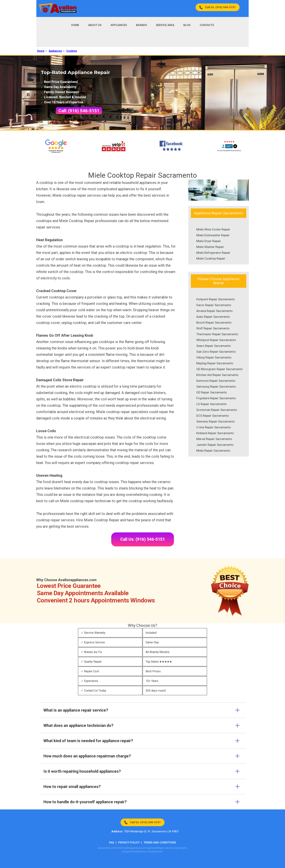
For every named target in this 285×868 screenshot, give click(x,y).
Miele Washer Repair (210, 247)
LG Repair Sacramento (211, 404)
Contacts (207, 25)
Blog (187, 25)
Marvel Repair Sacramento (214, 439)
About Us (95, 25)
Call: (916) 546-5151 (79, 111)
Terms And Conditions (160, 843)
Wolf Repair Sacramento (213, 328)
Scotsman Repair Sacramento (217, 410)
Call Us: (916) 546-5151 (220, 7)
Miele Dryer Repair (209, 241)
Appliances (119, 25)
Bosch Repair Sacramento (214, 322)
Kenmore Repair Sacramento (216, 381)
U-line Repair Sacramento (214, 427)
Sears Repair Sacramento (214, 346)
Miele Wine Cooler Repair (213, 229)
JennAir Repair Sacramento (215, 445)
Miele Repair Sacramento (213, 451)
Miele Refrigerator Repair (213, 253)
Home (75, 25)
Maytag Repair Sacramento (215, 363)
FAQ (112, 843)
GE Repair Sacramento (212, 392)
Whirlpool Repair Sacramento (216, 340)
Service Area (165, 25)
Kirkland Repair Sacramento (215, 433)
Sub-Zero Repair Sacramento (216, 352)
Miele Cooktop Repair (211, 258)
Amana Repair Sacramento (214, 311)
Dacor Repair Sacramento (214, 305)
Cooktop (72, 51)
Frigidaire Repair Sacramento (216, 398)
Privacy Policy (129, 843)
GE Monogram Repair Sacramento (219, 369)
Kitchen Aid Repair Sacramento (217, 375)
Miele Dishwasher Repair (213, 235)
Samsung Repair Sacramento (216, 387)
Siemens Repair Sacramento (216, 421)
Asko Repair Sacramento (213, 317)
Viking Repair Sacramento (214, 357)
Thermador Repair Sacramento (217, 334)
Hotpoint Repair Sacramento (216, 299)
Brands (141, 25)
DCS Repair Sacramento (213, 416)
